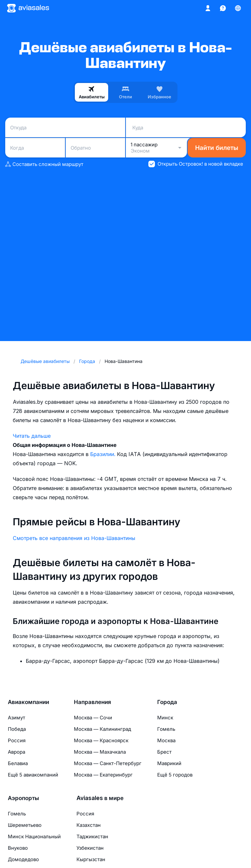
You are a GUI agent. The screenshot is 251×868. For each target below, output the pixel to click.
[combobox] (65, 127)
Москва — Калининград (102, 729)
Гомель (166, 729)
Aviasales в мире (100, 798)
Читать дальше (32, 436)
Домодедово (23, 859)
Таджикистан (92, 836)
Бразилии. (104, 454)
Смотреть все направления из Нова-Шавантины (74, 538)
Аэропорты (23, 798)
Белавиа (18, 763)
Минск (165, 718)
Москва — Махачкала (100, 752)
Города (167, 702)
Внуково (18, 848)
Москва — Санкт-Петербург (108, 763)
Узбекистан (90, 848)
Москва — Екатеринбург (103, 775)
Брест (164, 752)
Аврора (17, 752)
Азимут (17, 718)
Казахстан (89, 825)
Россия (17, 740)
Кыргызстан (91, 859)
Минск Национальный (34, 836)
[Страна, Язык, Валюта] (238, 8)
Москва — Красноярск (101, 740)
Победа (17, 729)
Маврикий (169, 763)
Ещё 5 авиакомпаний (33, 775)
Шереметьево (25, 825)
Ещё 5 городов (175, 775)
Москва (166, 740)
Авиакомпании (28, 702)
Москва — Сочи (93, 718)
